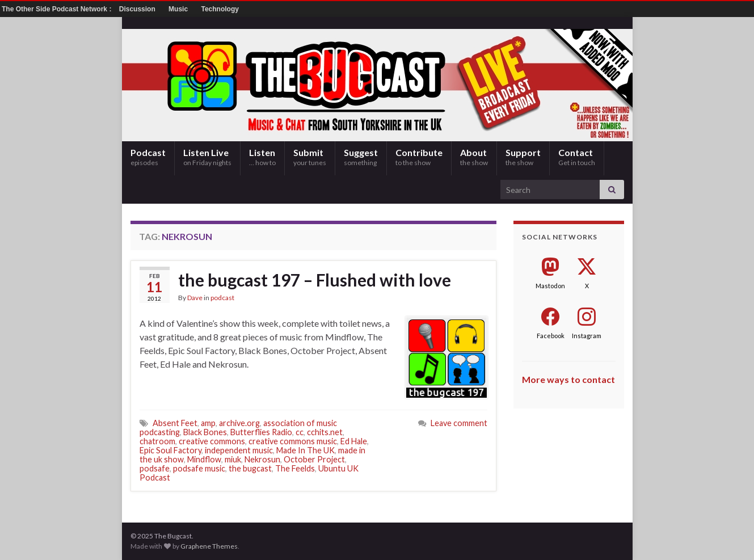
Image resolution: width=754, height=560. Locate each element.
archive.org (239, 423)
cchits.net (325, 432)
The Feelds (295, 468)
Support (523, 157)
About (474, 157)
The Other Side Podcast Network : (58, 9)
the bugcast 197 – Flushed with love (315, 280)
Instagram (587, 336)
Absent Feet (175, 423)
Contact (577, 157)
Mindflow (204, 459)
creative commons (212, 441)
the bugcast (250, 468)
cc (300, 432)
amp (208, 423)
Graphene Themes (209, 546)
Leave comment (459, 423)
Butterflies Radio (261, 432)
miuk (233, 459)
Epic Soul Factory (170, 450)
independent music (239, 450)
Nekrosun (262, 459)
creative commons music (293, 441)
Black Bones (205, 432)
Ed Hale (354, 441)
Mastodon (550, 286)
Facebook (551, 336)
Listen (262, 157)
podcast (222, 298)
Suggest (361, 157)
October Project (314, 459)
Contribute (419, 157)
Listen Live (207, 157)
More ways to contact (568, 379)
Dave (195, 298)
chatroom (157, 441)
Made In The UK (306, 450)
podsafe (155, 468)
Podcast (148, 157)
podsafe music (199, 468)
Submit (310, 157)
